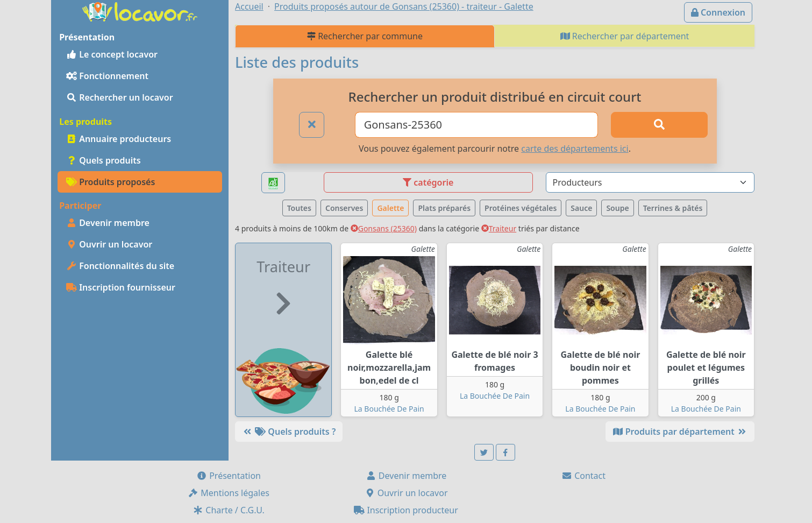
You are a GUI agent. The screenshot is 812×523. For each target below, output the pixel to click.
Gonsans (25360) (384, 228)
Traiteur (499, 228)
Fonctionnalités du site (120, 266)
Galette (390, 208)
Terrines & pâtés (673, 208)
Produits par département (680, 432)
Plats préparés (444, 208)
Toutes (299, 208)
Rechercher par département (625, 36)
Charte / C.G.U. (229, 510)
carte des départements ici (575, 149)
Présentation (229, 476)
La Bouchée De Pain (389, 409)
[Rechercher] (659, 125)
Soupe (617, 208)
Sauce (581, 208)
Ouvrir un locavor (109, 244)
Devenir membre (108, 223)
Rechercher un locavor (120, 97)
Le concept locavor (112, 54)
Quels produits (104, 160)
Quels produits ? (289, 432)
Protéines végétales (521, 208)
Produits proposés (111, 182)
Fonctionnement (107, 76)
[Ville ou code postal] (477, 125)
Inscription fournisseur (121, 287)
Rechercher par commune (365, 36)
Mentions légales (229, 493)
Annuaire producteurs (119, 139)
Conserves (344, 208)
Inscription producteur (406, 510)
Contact (583, 476)
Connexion (718, 12)
